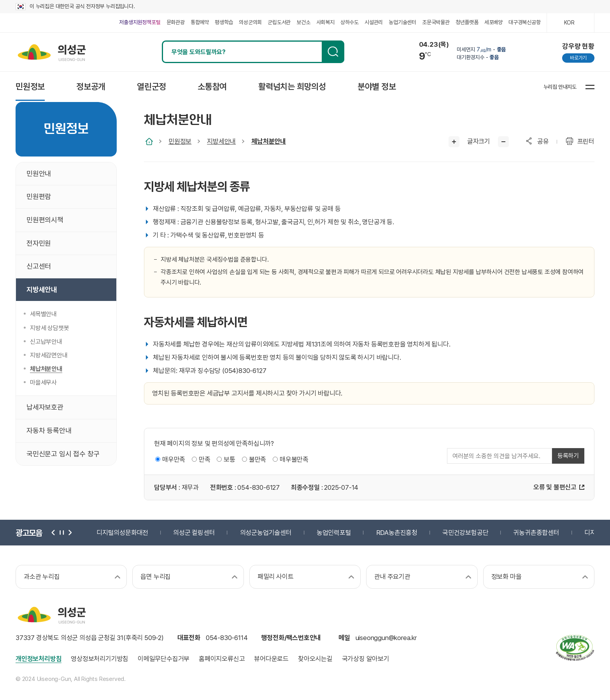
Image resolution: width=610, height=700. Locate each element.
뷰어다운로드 (271, 659)
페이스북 (478, 87)
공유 (543, 141)
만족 (205, 459)
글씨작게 (503, 142)
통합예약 (200, 22)
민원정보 (180, 141)
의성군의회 (250, 22)
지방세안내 (221, 141)
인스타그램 (460, 87)
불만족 (258, 459)
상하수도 (350, 22)
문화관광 (176, 22)
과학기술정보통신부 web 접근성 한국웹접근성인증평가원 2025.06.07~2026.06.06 (575, 648)
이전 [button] (54, 533)
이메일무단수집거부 (164, 659)
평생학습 (224, 22)
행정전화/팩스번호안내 (291, 638)
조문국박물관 (436, 22)
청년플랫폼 (467, 22)
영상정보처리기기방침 (100, 659)
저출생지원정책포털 (140, 22)
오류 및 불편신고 (555, 487)
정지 (61, 533)
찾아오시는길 (315, 659)
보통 (230, 459)
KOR (569, 23)
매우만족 (174, 459)
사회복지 (325, 22)
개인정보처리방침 (39, 659)
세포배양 (493, 22)
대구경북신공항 (525, 22)
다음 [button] (69, 533)
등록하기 (568, 456)
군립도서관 (279, 22)
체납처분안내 (269, 141)
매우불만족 (294, 459)
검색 (333, 52)
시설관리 (374, 22)
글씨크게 (454, 142)
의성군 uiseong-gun (52, 52)
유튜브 (514, 87)
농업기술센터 (402, 22)
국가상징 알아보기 (366, 659)
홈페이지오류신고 (222, 659)
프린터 (586, 141)
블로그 (496, 87)
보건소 (303, 22)
